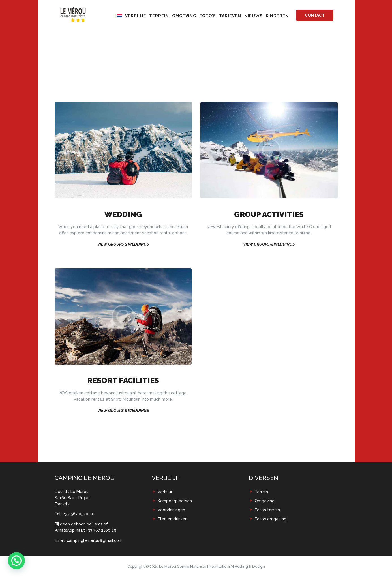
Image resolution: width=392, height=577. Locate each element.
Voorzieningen (171, 510)
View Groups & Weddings (123, 244)
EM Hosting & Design (247, 566)
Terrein (261, 492)
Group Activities (269, 215)
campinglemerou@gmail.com (95, 540)
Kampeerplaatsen (175, 501)
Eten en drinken (173, 519)
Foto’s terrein (267, 510)
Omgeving (265, 501)
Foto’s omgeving (271, 519)
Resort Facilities (123, 381)
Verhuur (165, 492)
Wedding (123, 215)
